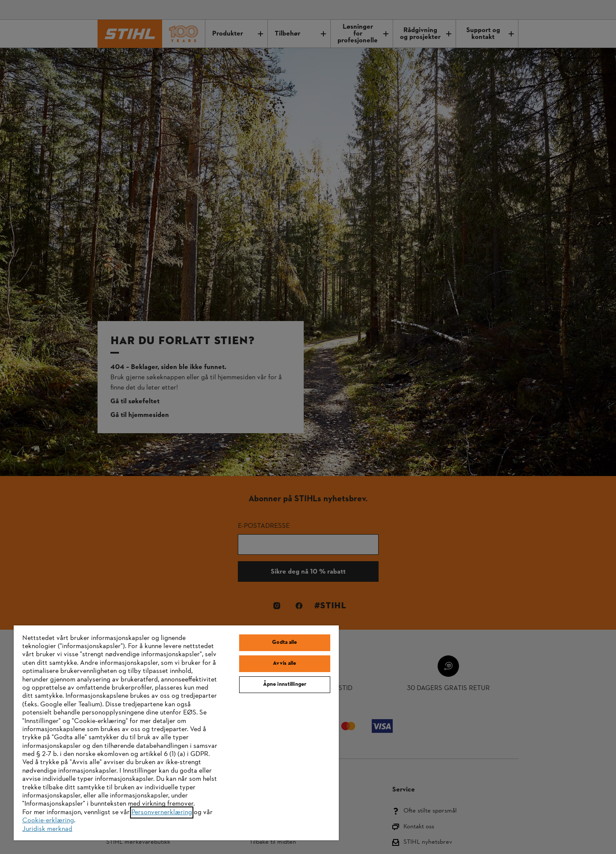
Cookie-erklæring (48, 821)
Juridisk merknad (47, 829)
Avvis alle (284, 664)
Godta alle (284, 643)
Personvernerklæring (162, 812)
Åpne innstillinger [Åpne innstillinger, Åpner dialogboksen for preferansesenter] (285, 684)
